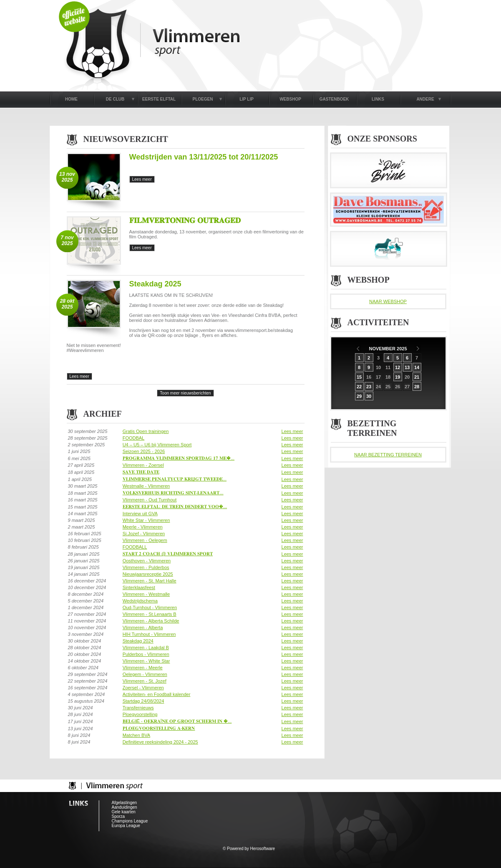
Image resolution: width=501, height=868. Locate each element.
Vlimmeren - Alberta (143, 628)
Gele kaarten (124, 812)
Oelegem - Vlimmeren (145, 674)
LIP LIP (247, 99)
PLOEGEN (203, 99)
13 (407, 367)
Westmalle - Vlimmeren (146, 486)
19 (398, 377)
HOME (71, 99)
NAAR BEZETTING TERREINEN (388, 455)
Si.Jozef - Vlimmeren (144, 534)
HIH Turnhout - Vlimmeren (149, 634)
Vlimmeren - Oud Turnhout (150, 500)
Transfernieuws (138, 708)
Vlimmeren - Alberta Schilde (151, 621)
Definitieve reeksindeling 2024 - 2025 (160, 742)
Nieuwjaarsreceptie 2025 (148, 574)
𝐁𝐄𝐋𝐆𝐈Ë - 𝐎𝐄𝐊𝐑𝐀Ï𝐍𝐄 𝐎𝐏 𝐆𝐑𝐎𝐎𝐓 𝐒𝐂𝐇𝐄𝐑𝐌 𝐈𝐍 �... (177, 721)
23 (369, 387)
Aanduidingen (125, 807)
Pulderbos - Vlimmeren (146, 654)
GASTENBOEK (334, 99)
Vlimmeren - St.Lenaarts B (150, 614)
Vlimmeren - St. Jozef (145, 681)
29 (359, 396)
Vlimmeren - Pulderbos (146, 567)
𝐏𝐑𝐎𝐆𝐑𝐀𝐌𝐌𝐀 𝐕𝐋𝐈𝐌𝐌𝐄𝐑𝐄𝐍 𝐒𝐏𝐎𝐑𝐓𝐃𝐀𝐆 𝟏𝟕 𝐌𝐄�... (179, 458)
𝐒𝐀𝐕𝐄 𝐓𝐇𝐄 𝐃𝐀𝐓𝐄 (141, 472)
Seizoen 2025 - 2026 (144, 451)
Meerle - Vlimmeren (143, 527)
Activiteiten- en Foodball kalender (157, 694)
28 (417, 387)
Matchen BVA (136, 735)
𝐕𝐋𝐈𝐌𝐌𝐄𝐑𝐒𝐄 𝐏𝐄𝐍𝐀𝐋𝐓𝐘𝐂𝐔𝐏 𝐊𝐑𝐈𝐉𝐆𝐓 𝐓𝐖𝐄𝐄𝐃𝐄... (175, 479)
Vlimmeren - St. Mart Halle (150, 581)
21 (417, 377)
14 (417, 367)
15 (359, 377)
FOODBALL (135, 547)
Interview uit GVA (140, 514)
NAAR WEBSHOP (388, 301)
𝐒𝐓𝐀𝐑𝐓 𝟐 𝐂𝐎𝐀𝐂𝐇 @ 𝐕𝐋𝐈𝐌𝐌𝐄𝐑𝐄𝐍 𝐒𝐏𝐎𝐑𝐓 (168, 554)
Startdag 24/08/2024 (144, 701)
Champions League (130, 821)
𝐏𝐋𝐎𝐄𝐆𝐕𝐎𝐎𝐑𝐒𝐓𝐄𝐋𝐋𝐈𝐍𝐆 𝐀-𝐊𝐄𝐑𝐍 (159, 728)
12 (398, 367)
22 (359, 387)
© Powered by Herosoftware (249, 849)
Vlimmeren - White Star (146, 661)
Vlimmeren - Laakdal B (146, 648)
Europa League (126, 826)
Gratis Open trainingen (146, 431)
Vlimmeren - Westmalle (146, 594)
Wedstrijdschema (140, 601)
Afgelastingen (125, 803)
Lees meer (292, 431)
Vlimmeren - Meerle (143, 668)
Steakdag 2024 (138, 641)
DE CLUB (115, 99)
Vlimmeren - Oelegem (145, 540)
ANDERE (425, 99)
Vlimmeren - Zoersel (143, 465)
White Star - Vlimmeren (146, 520)
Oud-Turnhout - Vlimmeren (150, 607)
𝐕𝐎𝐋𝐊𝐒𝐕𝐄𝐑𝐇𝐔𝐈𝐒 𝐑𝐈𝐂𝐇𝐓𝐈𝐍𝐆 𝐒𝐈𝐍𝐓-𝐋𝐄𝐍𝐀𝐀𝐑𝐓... (173, 493)
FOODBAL (134, 438)
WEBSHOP (290, 99)
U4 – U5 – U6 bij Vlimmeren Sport (157, 445)
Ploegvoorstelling (140, 714)
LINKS (378, 99)
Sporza (118, 816)
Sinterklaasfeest (139, 587)
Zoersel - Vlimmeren (143, 688)
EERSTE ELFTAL (159, 99)
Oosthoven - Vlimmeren (147, 561)
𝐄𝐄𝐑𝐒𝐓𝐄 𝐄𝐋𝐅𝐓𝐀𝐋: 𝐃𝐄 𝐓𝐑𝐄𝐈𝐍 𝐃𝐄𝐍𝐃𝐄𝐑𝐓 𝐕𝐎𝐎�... (175, 506)
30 (369, 396)
